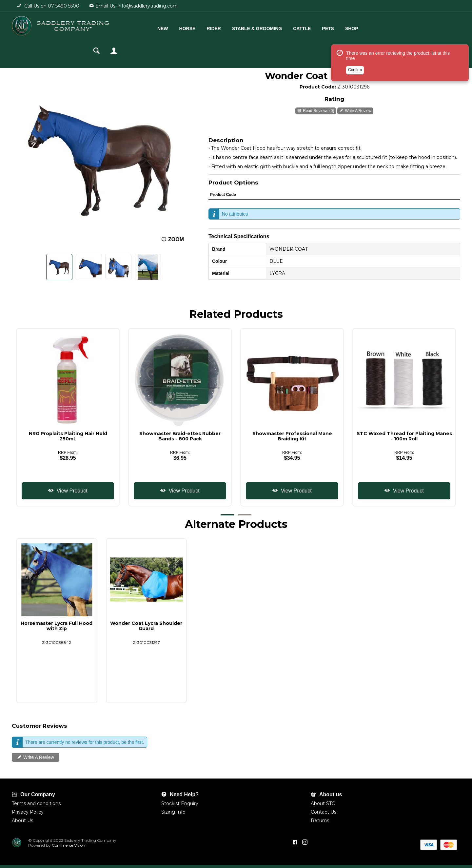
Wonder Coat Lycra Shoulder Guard (146, 626)
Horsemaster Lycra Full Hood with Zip (57, 626)
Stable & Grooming (252, 29)
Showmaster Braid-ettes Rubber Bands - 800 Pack (180, 436)
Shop (346, 29)
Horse (182, 29)
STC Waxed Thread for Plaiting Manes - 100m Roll (404, 436)
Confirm (355, 70)
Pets (323, 29)
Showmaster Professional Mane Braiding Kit (292, 436)
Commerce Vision (68, 845)
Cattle (297, 29)
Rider (208, 29)
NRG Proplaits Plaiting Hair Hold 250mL (68, 436)
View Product (71, 491)
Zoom (176, 239)
